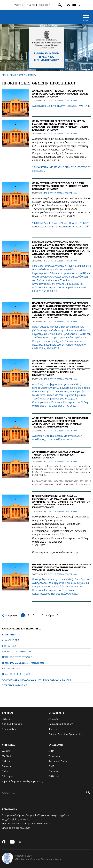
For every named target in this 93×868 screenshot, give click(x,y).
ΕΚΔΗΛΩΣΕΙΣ (9, 646)
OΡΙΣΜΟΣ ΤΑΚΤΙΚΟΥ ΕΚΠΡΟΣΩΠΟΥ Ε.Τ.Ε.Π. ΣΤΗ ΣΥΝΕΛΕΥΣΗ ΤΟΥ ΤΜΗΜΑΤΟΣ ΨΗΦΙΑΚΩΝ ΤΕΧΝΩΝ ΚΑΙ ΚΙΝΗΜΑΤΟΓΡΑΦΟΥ (60, 186)
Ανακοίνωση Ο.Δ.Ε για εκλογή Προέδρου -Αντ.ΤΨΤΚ (61, 106)
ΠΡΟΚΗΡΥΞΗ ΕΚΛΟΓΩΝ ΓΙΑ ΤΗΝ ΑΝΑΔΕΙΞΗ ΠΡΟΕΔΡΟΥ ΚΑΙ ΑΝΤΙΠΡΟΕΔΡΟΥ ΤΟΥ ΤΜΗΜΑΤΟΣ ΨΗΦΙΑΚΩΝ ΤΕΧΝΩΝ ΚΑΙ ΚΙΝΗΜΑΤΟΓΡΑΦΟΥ (61, 567)
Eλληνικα (19, 5)
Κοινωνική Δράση (58, 761)
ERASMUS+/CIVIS (11, 668)
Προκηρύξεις (9, 729)
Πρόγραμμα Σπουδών (61, 724)
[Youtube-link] (74, 5)
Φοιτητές (54, 729)
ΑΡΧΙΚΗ (5, 75)
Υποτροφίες (55, 756)
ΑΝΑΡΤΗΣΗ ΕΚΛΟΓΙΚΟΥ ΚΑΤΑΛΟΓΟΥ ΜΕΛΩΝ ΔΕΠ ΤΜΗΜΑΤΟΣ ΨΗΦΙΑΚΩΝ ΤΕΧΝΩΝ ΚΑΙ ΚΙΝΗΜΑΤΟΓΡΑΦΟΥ (59, 455)
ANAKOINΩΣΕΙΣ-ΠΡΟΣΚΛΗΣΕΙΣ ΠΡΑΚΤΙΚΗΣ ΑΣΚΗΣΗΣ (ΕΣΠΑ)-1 (37, 680)
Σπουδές (53, 719)
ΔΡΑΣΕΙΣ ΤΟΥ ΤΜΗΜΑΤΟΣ (17, 651)
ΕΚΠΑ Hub (54, 776)
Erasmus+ (54, 771)
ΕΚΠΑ (51, 751)
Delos (5, 771)
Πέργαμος (8, 776)
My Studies (8, 756)
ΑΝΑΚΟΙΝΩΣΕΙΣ (11, 640)
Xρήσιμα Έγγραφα (12, 724)
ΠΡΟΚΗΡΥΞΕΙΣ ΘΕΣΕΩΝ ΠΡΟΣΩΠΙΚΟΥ (23, 663)
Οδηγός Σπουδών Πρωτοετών (65, 734)
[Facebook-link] (68, 5)
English (31, 5)
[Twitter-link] (80, 5)
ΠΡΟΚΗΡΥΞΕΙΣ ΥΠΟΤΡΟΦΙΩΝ (18, 657)
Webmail (7, 751)
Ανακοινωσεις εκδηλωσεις (22, 75)
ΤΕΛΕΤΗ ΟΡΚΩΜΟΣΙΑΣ (15, 685)
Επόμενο (54, 615)
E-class (6, 761)
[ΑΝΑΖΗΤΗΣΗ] (51, 5)
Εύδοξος (7, 766)
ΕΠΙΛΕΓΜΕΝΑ (9, 634)
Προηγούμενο (11, 615)
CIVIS (51, 766)
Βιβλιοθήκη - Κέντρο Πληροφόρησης (22, 781)
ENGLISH (7, 719)
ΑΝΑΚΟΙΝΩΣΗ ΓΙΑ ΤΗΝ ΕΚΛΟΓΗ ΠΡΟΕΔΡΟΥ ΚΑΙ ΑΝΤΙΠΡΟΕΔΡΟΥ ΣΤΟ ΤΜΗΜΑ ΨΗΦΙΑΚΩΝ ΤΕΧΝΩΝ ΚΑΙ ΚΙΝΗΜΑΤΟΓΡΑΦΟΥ (60, 94)
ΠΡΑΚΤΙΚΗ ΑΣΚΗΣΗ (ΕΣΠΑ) (17, 674)
